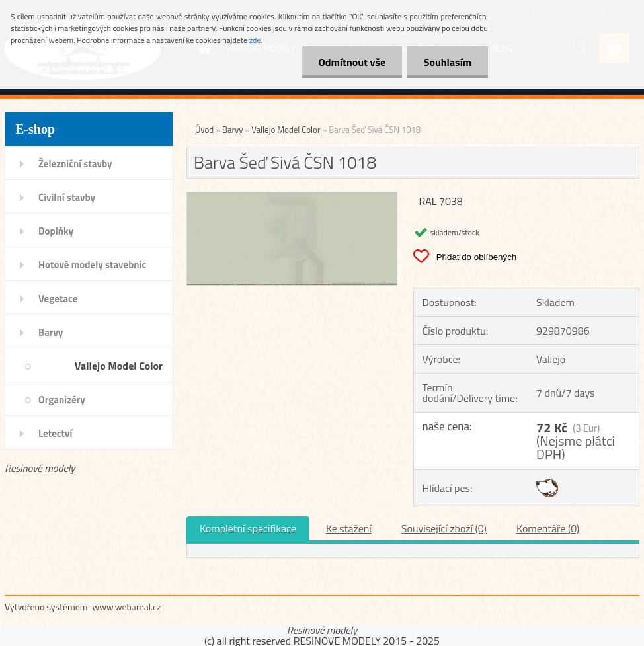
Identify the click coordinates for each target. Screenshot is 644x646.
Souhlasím (447, 62)
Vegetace (58, 299)
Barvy (51, 332)
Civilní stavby (67, 197)
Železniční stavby (75, 164)
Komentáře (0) (548, 528)
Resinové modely (40, 468)
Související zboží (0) (444, 528)
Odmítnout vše (352, 62)
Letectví (55, 433)
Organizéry (62, 400)
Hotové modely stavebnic (92, 265)
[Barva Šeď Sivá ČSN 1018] (292, 198)
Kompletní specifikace (248, 528)
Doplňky (56, 231)
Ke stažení (349, 528)
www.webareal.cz (127, 607)
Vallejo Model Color (119, 366)
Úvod (204, 130)
